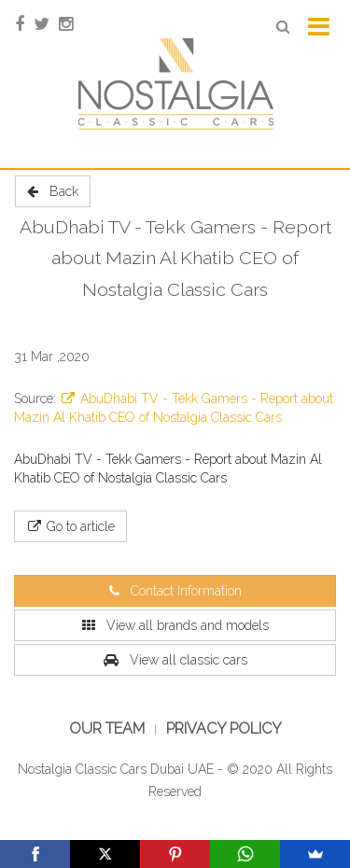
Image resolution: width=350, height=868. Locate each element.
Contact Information (175, 591)
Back (53, 191)
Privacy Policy (224, 728)
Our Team (107, 728)
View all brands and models (175, 625)
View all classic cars (175, 660)
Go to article (70, 526)
